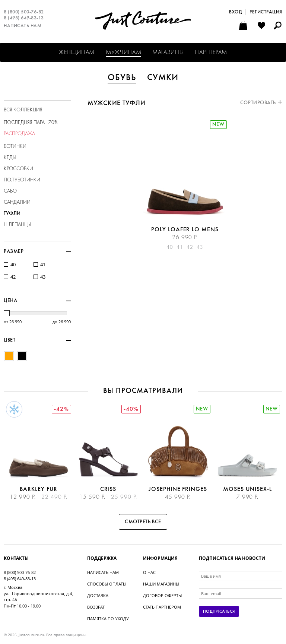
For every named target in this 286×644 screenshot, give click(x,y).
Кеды (10, 158)
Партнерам (211, 53)
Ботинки (15, 147)
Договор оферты (162, 595)
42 (13, 277)
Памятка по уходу (108, 618)
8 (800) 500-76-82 (24, 12)
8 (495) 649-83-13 (24, 18)
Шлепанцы (18, 225)
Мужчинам (123, 53)
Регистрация (266, 12)
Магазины (168, 53)
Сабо (10, 191)
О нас (149, 572)
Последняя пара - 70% (31, 123)
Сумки (163, 78)
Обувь (122, 78)
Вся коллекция (23, 110)
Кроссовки (18, 169)
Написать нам (23, 26)
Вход (235, 12)
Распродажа (19, 134)
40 (13, 265)
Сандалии (17, 202)
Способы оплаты (107, 584)
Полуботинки (22, 180)
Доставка (98, 595)
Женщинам (77, 53)
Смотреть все (143, 522)
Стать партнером (162, 607)
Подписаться (219, 612)
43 (43, 277)
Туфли (12, 214)
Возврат (96, 607)
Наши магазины (161, 584)
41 (43, 265)
